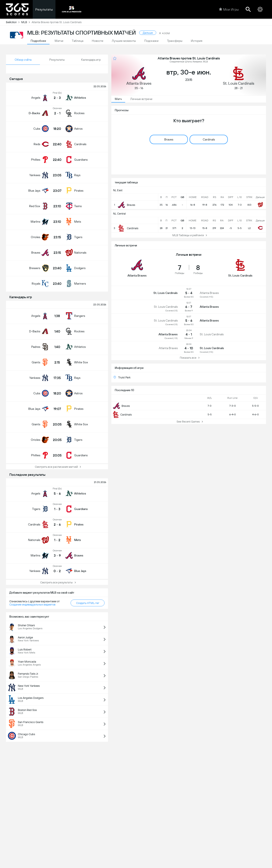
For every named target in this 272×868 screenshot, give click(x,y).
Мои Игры (229, 9)
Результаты (44, 9)
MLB (26, 22)
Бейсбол (14, 22)
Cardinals (122, 414)
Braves (121, 406)
